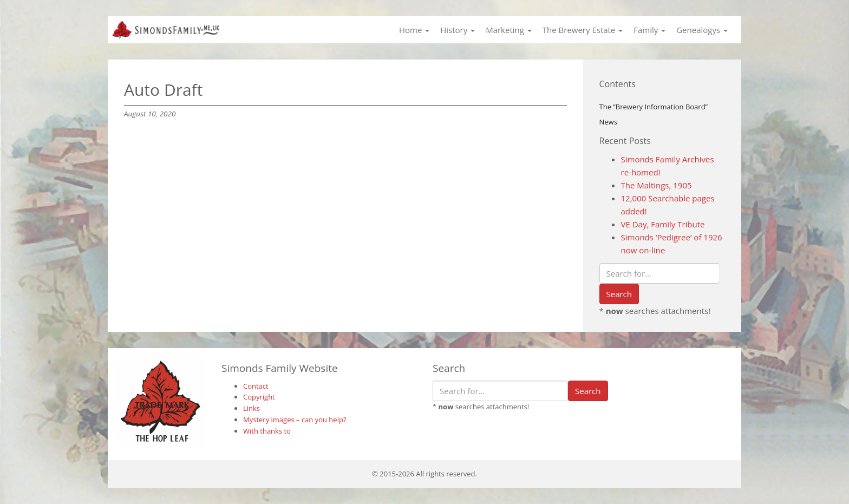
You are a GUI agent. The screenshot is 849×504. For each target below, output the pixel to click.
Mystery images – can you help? (295, 420)
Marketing (509, 30)
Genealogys (702, 30)
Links (252, 408)
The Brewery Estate (583, 30)
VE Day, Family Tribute (663, 224)
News (608, 122)
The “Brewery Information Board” (654, 107)
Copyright (259, 397)
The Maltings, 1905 (657, 185)
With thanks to (267, 431)
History (458, 30)
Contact (256, 386)
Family (649, 30)
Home (414, 30)
